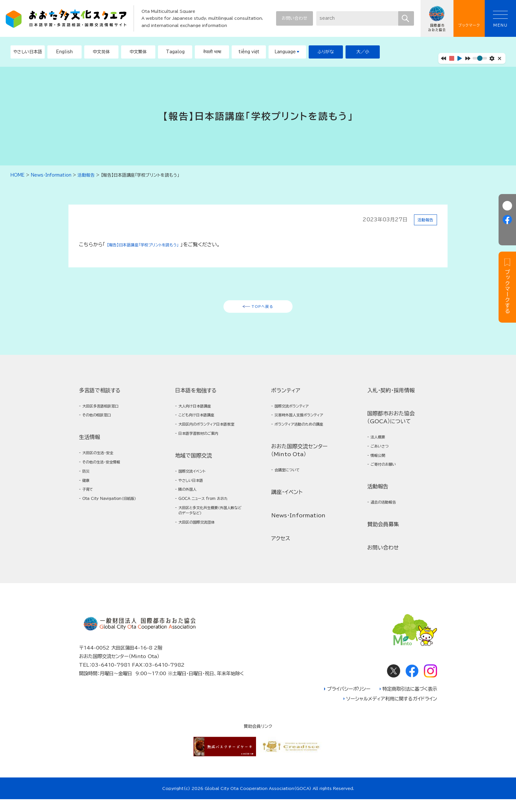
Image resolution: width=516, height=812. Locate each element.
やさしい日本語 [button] (28, 52)
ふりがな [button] (326, 52)
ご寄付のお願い (387, 474)
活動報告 (424, 220)
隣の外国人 (191, 511)
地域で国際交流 (193, 473)
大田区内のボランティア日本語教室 (210, 436)
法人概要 (380, 442)
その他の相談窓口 (101, 421)
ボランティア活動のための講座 (307, 432)
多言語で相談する (100, 394)
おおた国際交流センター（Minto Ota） (299, 459)
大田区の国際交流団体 (202, 551)
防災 (88, 483)
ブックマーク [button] (469, 19)
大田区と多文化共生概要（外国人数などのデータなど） (210, 536)
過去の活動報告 (387, 514)
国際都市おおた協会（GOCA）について (391, 421)
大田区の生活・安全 (103, 461)
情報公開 (380, 463)
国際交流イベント (196, 490)
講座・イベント (287, 503)
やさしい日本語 (195, 500)
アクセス (281, 549)
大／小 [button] (363, 52)
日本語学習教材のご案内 (204, 450)
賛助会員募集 (383, 536)
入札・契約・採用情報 (391, 394)
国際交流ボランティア (297, 411)
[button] (64, 52)
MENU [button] (500, 19)
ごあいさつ (383, 452)
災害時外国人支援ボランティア (307, 421)
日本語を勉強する (196, 394)
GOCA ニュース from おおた (211, 522)
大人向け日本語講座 (200, 411)
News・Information (298, 526)
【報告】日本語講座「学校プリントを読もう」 (153, 245)
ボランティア (286, 394)
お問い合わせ (294, 18)
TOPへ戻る (263, 308)
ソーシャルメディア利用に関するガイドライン (392, 712)
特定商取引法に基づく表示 (410, 702)
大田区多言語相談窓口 (106, 411)
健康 (88, 493)
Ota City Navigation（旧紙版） (114, 518)
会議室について (291, 480)
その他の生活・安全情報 (107, 472)
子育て (90, 504)
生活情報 (90, 444)
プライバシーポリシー (349, 702)
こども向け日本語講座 (202, 421)
